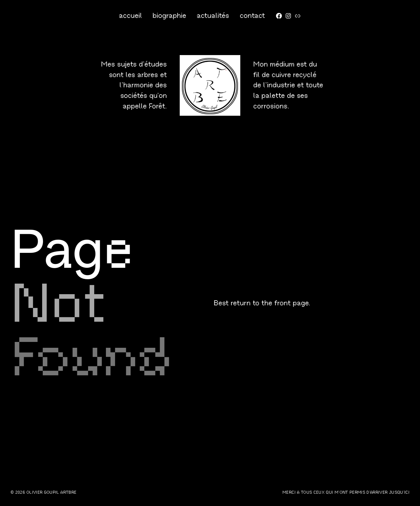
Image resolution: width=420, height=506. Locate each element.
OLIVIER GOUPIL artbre (51, 492)
